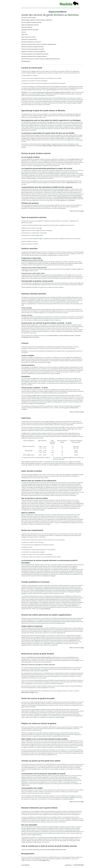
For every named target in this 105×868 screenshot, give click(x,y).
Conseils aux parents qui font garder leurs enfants (35, 54)
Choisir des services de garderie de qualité (33, 49)
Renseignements (26, 61)
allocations (72, 200)
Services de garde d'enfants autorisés (31, 22)
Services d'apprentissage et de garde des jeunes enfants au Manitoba (57, 146)
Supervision (25, 34)
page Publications (72, 182)
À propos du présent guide (29, 18)
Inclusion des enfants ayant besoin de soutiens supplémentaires (39, 44)
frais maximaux (62, 200)
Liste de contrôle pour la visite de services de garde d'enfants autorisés (40, 59)
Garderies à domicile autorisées (30, 30)
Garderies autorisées (27, 27)
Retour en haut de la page (77, 211)
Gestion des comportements (29, 39)
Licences (24, 32)
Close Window (25, 865)
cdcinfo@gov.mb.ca (44, 860)
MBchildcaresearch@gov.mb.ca (30, 692)
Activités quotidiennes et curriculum (31, 42)
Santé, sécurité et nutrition (29, 37)
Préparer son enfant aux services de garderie (33, 51)
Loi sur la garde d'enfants (73, 159)
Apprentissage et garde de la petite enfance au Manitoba (37, 20)
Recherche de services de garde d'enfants (32, 47)
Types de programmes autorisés (30, 25)
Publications (47, 609)
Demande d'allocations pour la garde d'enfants (34, 56)
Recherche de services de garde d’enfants (40, 657)
